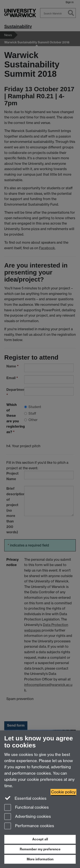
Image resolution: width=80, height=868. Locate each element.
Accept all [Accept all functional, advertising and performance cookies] (40, 839)
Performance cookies (29, 826)
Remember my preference (40, 849)
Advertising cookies (28, 817)
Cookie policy (63, 792)
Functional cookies (27, 808)
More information (40, 859)
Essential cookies (25, 798)
